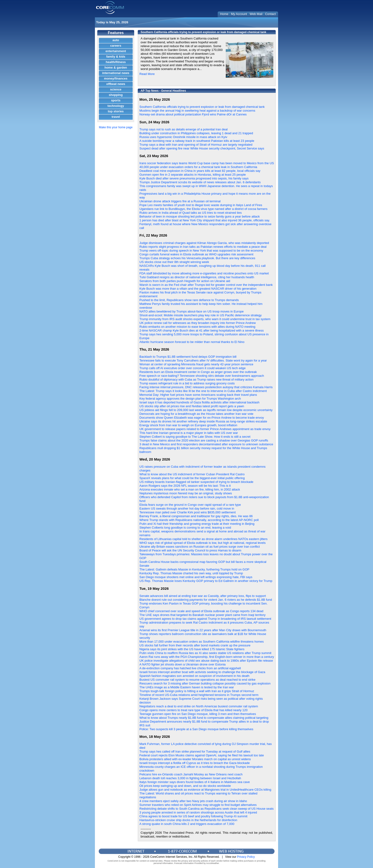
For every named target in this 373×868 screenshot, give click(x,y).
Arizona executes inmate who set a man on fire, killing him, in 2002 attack (190, 489)
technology (116, 106)
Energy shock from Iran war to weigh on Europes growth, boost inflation (188, 425)
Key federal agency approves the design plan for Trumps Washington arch (190, 399)
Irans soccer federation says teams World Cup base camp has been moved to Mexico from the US (207, 163)
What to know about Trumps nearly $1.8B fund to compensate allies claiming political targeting (204, 718)
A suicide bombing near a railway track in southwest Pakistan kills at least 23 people (197, 141)
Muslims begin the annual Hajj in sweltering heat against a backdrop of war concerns (197, 111)
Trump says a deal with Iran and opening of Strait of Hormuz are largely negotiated (196, 145)
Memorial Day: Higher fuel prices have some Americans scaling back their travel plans (198, 395)
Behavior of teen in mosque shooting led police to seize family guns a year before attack (200, 216)
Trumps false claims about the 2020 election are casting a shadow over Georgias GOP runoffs (204, 440)
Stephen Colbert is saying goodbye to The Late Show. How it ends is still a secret (195, 437)
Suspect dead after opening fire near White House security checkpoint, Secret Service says (202, 148)
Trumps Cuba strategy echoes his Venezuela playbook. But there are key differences (197, 258)
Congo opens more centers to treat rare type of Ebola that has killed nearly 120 (194, 710)
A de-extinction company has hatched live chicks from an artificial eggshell (190, 668)
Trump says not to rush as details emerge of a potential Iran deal (184, 129)
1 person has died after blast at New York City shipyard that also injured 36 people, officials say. (205, 220)
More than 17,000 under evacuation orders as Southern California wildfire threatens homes (201, 642)
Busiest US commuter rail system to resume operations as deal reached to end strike (197, 680)
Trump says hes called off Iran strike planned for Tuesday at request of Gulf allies (195, 751)
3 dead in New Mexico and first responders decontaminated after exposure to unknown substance (206, 444)
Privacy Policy (246, 857)
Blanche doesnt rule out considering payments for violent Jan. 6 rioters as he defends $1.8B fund (206, 600)
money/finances (116, 78)
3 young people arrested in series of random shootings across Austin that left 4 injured (198, 812)
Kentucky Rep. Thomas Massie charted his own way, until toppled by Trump (191, 573)
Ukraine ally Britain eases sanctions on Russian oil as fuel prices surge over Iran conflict (200, 547)
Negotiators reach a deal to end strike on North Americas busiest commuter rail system (199, 706)
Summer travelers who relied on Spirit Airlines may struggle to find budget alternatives (198, 805)
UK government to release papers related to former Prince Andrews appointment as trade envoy (205, 429)
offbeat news (116, 84)
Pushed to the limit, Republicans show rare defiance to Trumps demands (189, 300)
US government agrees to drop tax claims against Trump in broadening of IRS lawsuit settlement (205, 619)
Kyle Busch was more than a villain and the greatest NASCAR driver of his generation (198, 289)
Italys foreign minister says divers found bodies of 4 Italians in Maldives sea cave (195, 782)
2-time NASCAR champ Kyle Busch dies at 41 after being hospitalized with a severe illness (201, 330)
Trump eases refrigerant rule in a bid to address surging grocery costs (187, 383)
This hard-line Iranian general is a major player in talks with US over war (189, 433)
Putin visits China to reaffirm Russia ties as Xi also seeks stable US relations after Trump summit (205, 653)
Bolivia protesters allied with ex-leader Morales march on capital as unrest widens (195, 759)
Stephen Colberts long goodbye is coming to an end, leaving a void (185, 528)
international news (116, 73)
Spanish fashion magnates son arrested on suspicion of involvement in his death (194, 676)
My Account (239, 14)
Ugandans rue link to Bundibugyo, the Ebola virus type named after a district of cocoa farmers (203, 209)
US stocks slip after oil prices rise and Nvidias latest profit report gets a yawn (192, 406)
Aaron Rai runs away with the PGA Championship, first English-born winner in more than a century (207, 657)
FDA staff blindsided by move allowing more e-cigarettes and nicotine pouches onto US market (204, 273)
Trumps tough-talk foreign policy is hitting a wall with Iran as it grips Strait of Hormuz (197, 691)
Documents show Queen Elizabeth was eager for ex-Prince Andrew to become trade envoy (202, 418)
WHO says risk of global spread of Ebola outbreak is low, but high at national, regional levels (202, 543)
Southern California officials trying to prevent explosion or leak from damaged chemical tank (202, 107)
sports (116, 100)
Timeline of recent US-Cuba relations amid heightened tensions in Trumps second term (199, 695)
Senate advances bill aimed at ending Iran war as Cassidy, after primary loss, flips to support (203, 596)
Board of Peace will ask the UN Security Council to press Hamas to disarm (190, 550)
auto (116, 40)
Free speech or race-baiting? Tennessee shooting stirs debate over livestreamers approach (202, 376)
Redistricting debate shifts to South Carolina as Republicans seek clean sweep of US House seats (206, 809)
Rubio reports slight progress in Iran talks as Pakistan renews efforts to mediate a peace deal (203, 247)
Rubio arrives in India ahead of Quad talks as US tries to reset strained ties (191, 213)
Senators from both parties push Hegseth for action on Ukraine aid (185, 281)
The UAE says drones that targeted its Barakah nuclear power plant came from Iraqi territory (202, 615)
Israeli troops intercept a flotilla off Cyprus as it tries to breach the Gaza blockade (195, 763)
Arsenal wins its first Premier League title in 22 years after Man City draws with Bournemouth (203, 630)
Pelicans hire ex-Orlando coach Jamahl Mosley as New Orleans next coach (191, 774)
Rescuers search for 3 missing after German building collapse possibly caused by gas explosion (205, 683)
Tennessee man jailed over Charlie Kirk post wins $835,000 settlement (188, 512)
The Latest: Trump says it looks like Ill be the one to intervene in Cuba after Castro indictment (203, 391)
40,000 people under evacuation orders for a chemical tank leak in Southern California (198, 167)
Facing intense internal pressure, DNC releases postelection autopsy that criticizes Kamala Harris (206, 387)
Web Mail (256, 14)
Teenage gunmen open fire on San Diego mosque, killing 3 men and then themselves (198, 714)
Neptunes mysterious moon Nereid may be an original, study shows (186, 493)
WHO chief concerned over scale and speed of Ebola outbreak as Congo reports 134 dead (201, 611)
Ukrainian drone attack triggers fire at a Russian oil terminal (180, 201)
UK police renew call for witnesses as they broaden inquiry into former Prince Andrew (198, 323)
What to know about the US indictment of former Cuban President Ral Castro (192, 474)
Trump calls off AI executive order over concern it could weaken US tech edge (193, 368)
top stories (116, 111)
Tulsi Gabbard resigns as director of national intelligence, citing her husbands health (197, 277)
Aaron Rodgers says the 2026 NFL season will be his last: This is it (185, 486)
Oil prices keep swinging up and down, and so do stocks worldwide (185, 786)
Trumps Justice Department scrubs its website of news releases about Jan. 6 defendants (200, 182)
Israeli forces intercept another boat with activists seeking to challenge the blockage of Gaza (202, 672)
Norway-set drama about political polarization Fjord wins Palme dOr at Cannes (193, 114)
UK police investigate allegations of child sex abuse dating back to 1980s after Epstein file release (206, 661)
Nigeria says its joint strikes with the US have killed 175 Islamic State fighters (192, 649)
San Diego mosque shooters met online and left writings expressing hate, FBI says (196, 577)
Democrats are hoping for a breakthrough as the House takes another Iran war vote (196, 414)
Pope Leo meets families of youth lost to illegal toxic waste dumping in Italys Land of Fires (201, 205)
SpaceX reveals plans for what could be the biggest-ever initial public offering (192, 478)
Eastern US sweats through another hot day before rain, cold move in (187, 508)
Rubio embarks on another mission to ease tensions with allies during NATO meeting (197, 327)
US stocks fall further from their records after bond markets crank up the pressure (195, 645)
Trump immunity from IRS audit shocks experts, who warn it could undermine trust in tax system (205, 319)
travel (116, 117)
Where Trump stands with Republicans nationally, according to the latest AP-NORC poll (199, 520)
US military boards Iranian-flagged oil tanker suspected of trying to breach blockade (196, 482)
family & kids (116, 57)
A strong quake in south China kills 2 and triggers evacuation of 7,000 (187, 824)
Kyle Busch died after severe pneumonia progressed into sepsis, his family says (194, 178)
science (116, 89)
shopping (116, 95)
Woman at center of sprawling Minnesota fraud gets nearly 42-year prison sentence (196, 364)
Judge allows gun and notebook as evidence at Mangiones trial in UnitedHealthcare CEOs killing (205, 790)
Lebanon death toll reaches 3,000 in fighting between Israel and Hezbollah (190, 778)
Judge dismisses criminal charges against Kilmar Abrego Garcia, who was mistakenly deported (204, 243)
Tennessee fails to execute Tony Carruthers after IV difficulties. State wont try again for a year (203, 360)
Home (224, 14)
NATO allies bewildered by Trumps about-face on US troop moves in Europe (191, 311)
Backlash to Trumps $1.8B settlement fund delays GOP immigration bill (188, 357)
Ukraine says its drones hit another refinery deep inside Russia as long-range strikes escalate (203, 421)
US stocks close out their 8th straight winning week (174, 262)
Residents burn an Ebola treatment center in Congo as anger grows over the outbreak (198, 372)
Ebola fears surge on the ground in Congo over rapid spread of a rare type (190, 505)
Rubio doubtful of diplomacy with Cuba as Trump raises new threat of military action (196, 379)
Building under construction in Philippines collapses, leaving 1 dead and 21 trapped (196, 133)
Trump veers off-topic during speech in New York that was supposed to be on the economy (201, 250)
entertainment (116, 51)
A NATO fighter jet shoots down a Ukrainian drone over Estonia (182, 664)
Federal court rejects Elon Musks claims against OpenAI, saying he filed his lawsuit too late (202, 755)
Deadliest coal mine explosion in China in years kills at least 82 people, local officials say (200, 171)
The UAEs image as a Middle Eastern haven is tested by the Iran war (187, 687)
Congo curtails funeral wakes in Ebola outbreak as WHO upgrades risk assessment (196, 254)
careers (116, 46)
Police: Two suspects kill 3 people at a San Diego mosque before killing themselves (196, 729)
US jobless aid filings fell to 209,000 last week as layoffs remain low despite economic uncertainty (206, 410)
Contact (270, 14)
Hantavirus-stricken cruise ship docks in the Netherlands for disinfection (188, 820)
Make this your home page (116, 127)
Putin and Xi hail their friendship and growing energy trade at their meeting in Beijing (197, 524)
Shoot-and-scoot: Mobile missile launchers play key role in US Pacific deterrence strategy (201, 315)
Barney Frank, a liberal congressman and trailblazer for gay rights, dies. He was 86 (196, 516)
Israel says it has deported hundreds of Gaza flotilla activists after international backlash (199, 402)
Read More (147, 74)
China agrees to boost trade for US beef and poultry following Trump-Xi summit (193, 816)
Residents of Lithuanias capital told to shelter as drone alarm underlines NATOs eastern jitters (204, 539)
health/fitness (116, 62)
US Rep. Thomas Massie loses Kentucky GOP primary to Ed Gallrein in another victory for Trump (206, 581)
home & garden (116, 67)
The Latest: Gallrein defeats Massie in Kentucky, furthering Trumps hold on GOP (194, 569)
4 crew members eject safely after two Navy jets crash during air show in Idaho (193, 801)
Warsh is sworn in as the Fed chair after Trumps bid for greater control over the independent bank (206, 285)
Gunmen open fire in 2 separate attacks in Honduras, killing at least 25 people (193, 175)
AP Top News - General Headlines (163, 91)
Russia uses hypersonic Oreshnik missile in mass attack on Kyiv (183, 137)
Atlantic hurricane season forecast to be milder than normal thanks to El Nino (192, 342)
